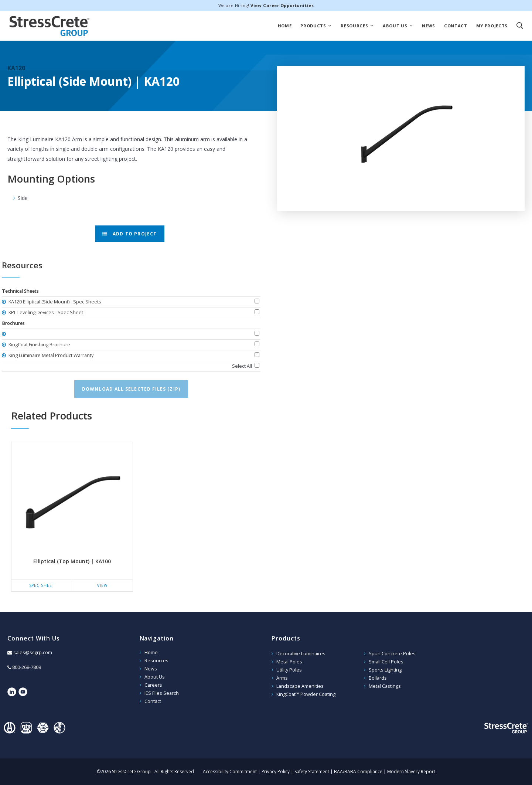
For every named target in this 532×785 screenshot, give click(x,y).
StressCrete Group (50, 26)
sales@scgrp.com (33, 653)
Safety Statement (312, 772)
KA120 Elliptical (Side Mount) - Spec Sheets (54, 302)
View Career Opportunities (282, 5)
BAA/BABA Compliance (358, 772)
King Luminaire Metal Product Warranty (50, 355)
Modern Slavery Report (411, 772)
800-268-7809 (27, 667)
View (102, 585)
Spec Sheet (42, 585)
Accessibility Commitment (230, 772)
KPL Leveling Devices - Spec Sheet (45, 312)
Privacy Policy (276, 772)
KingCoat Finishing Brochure (39, 345)
